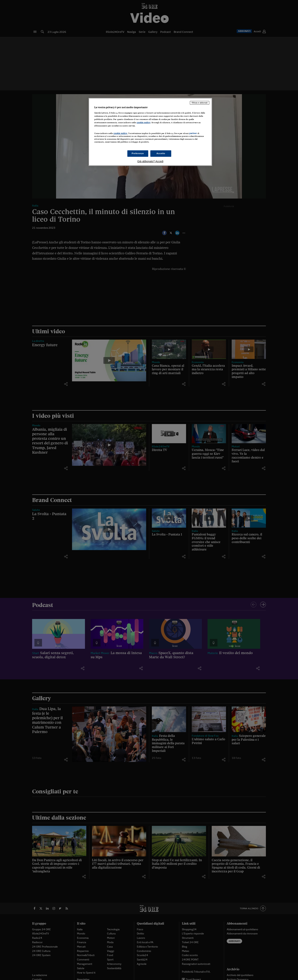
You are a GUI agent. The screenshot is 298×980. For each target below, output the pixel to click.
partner (193, 133)
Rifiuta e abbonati (200, 103)
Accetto (161, 153)
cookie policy (143, 122)
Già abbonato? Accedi (150, 161)
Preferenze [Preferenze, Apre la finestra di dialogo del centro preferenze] (138, 153)
